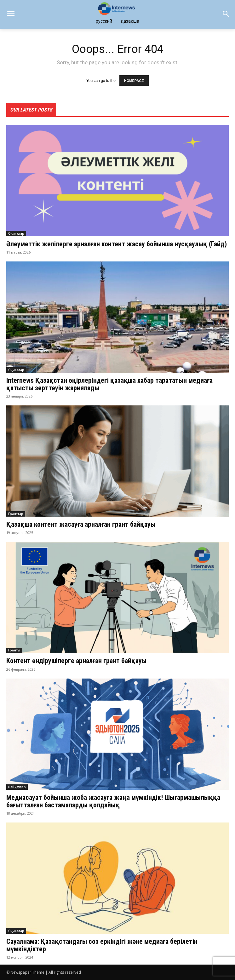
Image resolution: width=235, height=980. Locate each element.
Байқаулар (17, 787)
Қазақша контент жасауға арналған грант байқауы (81, 524)
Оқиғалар (16, 233)
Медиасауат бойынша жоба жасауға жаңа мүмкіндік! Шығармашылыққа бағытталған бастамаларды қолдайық (113, 801)
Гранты (14, 650)
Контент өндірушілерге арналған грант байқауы (78, 661)
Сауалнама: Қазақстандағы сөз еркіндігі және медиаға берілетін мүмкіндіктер (102, 945)
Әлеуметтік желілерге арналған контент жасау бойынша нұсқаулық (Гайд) (117, 244)
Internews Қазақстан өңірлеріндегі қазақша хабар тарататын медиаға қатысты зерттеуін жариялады (109, 384)
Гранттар (16, 514)
